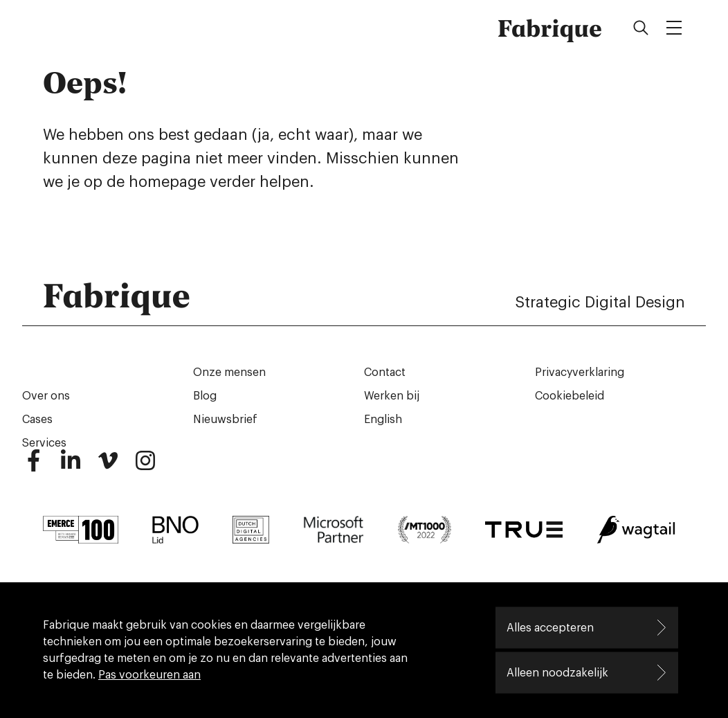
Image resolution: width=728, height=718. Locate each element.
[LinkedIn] (71, 467)
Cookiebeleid (570, 396)
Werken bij (392, 396)
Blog (205, 396)
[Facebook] (33, 467)
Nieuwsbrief (225, 420)
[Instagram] (145, 467)
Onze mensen (229, 373)
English (383, 420)
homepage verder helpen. (221, 182)
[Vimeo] (108, 467)
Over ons (46, 396)
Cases (37, 420)
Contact (385, 373)
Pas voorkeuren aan (149, 675)
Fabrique (550, 28)
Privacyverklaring (580, 373)
